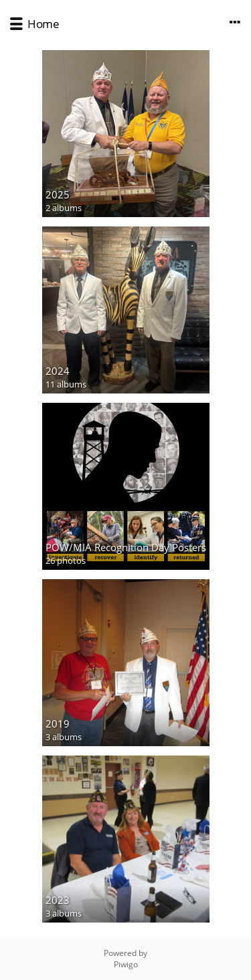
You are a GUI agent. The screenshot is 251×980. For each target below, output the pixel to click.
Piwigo (126, 964)
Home (43, 24)
